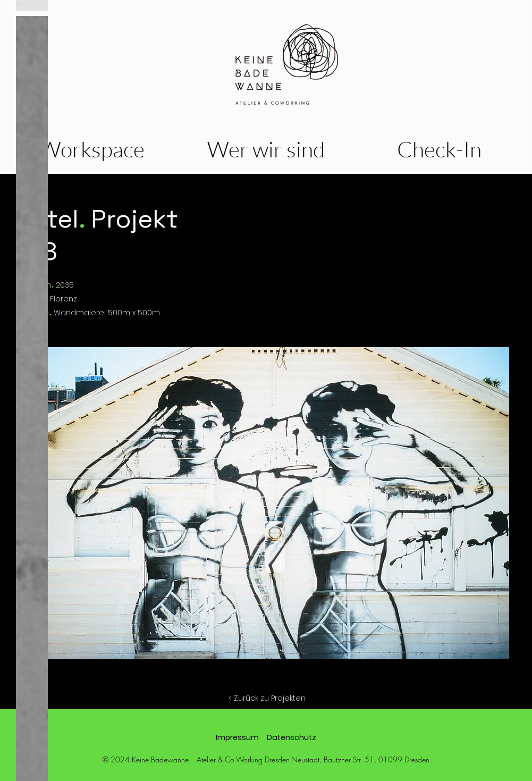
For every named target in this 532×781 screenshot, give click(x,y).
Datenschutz (292, 737)
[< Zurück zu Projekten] (267, 699)
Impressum (237, 737)
